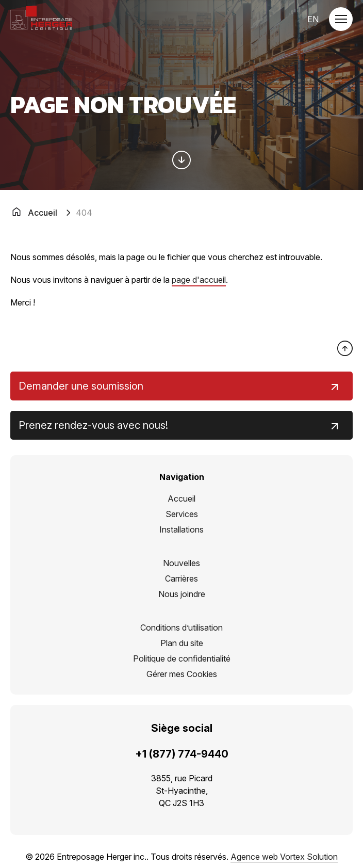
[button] (341, 19)
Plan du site (182, 643)
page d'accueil (199, 280)
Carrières (181, 578)
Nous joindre (182, 594)
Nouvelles (181, 563)
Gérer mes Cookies (182, 674)
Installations (181, 529)
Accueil (181, 499)
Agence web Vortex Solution (284, 857)
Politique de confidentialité (182, 658)
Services (182, 514)
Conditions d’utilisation (181, 628)
